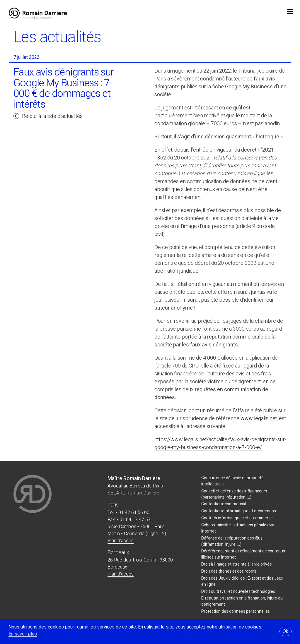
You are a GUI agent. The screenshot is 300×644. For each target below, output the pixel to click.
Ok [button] (285, 631)
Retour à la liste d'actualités (52, 116)
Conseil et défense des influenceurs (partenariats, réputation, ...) (234, 494)
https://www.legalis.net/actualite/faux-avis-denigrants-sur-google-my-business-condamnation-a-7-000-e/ (220, 444)
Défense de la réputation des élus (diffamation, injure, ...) (232, 541)
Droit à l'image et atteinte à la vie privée (237, 564)
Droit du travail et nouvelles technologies (238, 591)
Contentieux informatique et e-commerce (239, 511)
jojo (290, 12)
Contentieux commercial (224, 504)
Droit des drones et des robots (229, 571)
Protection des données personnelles (236, 611)
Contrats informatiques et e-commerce (237, 518)
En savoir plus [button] (23, 634)
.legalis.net (265, 419)
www (247, 419)
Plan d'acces (121, 541)
